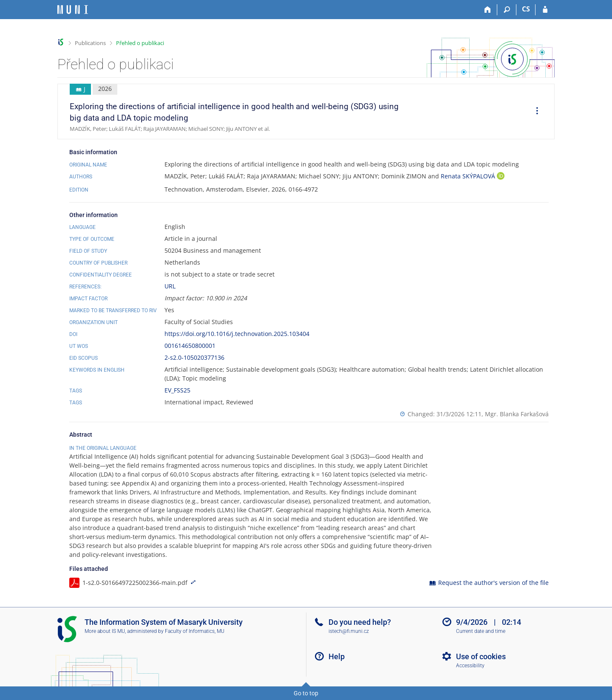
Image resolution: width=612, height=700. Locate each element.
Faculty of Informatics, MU (195, 631)
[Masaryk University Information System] (73, 10)
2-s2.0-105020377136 (194, 357)
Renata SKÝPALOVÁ (469, 176)
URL (170, 286)
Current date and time (481, 631)
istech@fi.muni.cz (349, 631)
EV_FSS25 (177, 390)
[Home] (488, 10)
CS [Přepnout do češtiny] (526, 9)
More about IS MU (105, 631)
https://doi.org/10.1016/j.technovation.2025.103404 (237, 334)
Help (337, 656)
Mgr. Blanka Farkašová (517, 414)
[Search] (507, 10)
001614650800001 (190, 346)
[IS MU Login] (545, 10)
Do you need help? (360, 622)
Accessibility (470, 666)
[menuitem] (534, 112)
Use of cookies (481, 656)
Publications (90, 43)
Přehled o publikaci (140, 43)
